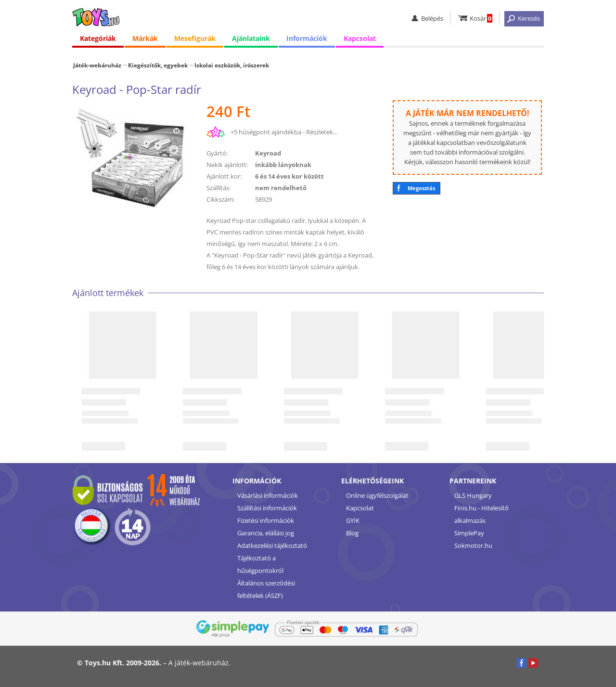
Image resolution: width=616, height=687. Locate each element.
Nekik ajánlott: (227, 165)
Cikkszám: (221, 199)
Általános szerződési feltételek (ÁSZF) (266, 589)
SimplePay (469, 533)
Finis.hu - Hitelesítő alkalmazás (481, 514)
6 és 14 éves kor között (289, 176)
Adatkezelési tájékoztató (272, 545)
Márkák (145, 38)
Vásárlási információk (268, 495)
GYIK (353, 520)
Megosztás (421, 188)
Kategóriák (98, 38)
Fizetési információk (266, 520)
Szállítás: (218, 188)
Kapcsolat (360, 38)
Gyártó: (217, 153)
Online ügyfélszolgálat (377, 495)
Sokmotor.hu (473, 545)
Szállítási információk (267, 508)
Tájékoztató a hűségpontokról (260, 564)
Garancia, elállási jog (266, 533)
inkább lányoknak (283, 165)
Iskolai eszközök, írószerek (232, 65)
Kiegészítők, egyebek (158, 65)
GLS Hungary (473, 495)
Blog (352, 533)
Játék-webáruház (97, 65)
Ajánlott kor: (224, 176)
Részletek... (322, 132)
